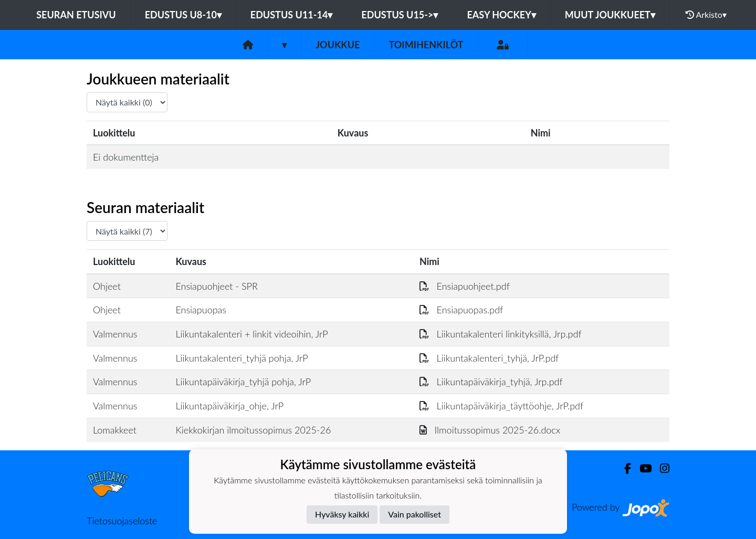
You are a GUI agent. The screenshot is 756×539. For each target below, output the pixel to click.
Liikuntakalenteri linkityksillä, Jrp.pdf (501, 334)
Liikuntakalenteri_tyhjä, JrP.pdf (489, 358)
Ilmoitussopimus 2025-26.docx (490, 430)
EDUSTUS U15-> (400, 15)
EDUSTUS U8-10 (183, 15)
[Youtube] (641, 468)
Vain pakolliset (414, 514)
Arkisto (706, 15)
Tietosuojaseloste (122, 521)
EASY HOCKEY (501, 15)
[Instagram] (660, 468)
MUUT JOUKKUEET (610, 15)
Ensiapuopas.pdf (461, 310)
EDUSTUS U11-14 (292, 15)
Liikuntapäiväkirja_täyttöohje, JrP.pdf (501, 406)
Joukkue (338, 45)
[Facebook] (623, 468)
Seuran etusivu (76, 15)
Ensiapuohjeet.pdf (465, 286)
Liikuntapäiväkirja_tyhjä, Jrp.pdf (491, 382)
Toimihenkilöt (426, 45)
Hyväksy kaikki (342, 514)
